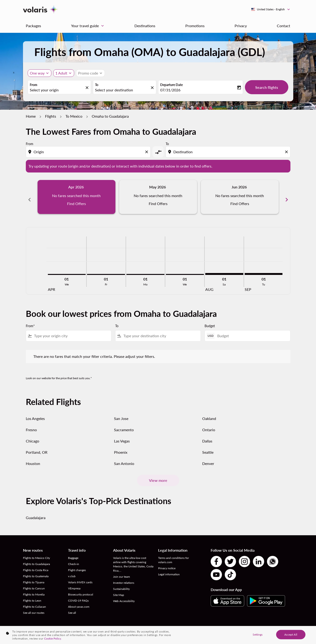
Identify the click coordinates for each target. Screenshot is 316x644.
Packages (33, 26)
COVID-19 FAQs (78, 595)
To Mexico (74, 116)
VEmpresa (74, 583)
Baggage (73, 553)
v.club (72, 571)
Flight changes (77, 565)
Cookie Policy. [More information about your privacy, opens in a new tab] (53, 638)
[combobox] (57, 90)
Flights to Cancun (34, 583)
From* (30, 321)
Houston (33, 458)
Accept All (291, 634)
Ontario (209, 425)
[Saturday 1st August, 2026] (224, 269)
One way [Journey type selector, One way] (37, 73)
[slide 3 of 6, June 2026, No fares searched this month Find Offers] (240, 197)
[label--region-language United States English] (271, 9)
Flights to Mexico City (36, 553)
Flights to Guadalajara (36, 559)
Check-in (74, 559)
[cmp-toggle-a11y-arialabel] (158, 152)
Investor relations (124, 578)
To (97, 85)
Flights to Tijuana (34, 577)
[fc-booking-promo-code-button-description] (88, 73)
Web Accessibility (124, 596)
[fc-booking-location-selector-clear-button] (88, 88)
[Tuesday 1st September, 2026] (264, 269)
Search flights (267, 87)
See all (72, 608)
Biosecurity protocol (81, 589)
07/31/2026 (170, 90)
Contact (284, 26)
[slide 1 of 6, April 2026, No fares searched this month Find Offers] (76, 197)
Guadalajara (36, 512)
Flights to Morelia (34, 589)
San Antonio (124, 458)
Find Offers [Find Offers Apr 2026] (76, 204)
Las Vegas (122, 436)
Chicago (32, 436)
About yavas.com (79, 601)
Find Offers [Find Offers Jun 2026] (240, 204)
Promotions (195, 26)
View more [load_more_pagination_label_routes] (158, 475)
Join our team (122, 571)
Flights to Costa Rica (36, 565)
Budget (210, 321)
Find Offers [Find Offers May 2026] (158, 204)
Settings (258, 634)
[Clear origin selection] (147, 152)
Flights (51, 116)
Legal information (169, 569)
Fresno (31, 425)
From (34, 85)
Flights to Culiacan (34, 601)
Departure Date (171, 85)
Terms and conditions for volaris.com (173, 555)
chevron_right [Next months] (287, 197)
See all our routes (34, 608)
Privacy (241, 26)
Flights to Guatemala (36, 571)
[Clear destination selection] (287, 152)
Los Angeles (35, 413)
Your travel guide (89, 26)
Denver (208, 458)
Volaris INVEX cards (80, 577)
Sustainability (121, 584)
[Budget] (251, 331)
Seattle (208, 447)
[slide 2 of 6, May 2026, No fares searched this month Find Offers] (158, 197)
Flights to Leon (32, 595)
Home (31, 116)
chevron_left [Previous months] (30, 197)
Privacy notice (167, 563)
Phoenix (121, 447)
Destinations (145, 26)
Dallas (207, 436)
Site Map (119, 590)
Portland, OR (37, 447)
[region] (158, 635)
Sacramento (124, 425)
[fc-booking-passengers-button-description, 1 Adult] (61, 73)
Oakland (209, 413)
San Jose (121, 413)
